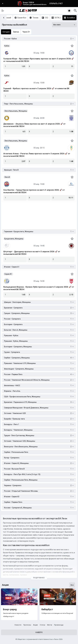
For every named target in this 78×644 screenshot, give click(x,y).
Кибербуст (47, 609)
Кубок (7, 46)
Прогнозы (27, 625)
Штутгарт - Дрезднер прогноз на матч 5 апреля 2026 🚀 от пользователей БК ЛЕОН (32, 253)
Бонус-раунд (10, 609)
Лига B (7, 177)
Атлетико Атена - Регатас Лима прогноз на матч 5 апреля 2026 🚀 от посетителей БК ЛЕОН (37, 155)
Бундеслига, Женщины (14, 239)
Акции (35, 625)
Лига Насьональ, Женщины (16, 111)
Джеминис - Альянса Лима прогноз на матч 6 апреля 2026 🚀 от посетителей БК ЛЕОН (34, 125)
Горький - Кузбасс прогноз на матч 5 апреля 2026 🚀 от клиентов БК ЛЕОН (36, 90)
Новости (18, 625)
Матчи (50, 625)
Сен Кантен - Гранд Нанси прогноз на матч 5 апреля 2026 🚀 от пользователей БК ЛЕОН (34, 191)
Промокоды (59, 625)
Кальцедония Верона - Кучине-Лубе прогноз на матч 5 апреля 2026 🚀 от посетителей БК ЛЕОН (39, 288)
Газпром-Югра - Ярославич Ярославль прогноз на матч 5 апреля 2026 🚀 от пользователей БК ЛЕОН (39, 60)
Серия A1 (8, 274)
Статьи (42, 625)
